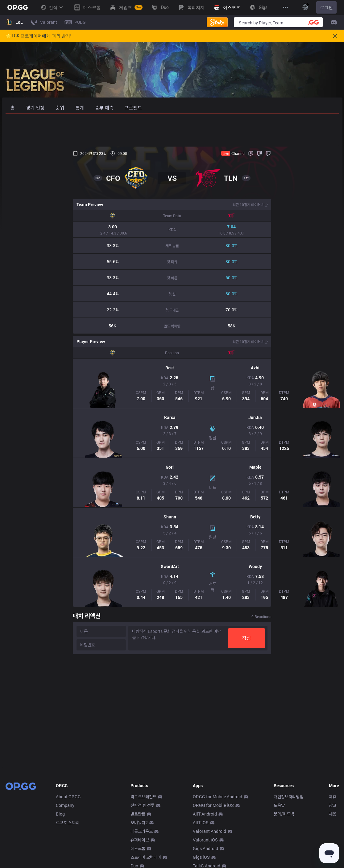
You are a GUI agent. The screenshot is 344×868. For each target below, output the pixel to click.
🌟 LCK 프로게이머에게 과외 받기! (39, 36)
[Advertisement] (172, 130)
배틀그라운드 (142, 831)
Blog (60, 814)
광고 (333, 805)
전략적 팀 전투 (143, 805)
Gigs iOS (201, 857)
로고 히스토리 (67, 822)
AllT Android (205, 814)
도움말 (279, 805)
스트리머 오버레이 (146, 857)
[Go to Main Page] (18, 7)
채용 (333, 814)
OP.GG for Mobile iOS (213, 805)
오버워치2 (139, 822)
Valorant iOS (205, 840)
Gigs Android (205, 848)
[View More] (285, 7)
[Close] (335, 36)
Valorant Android (209, 831)
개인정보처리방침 (288, 797)
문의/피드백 (284, 814)
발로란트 (138, 814)
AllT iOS (201, 822)
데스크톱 (138, 848)
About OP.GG (68, 797)
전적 (52, 7)
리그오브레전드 (143, 797)
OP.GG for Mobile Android (218, 797)
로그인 (326, 7)
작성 (314, 638)
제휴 (333, 797)
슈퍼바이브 (140, 840)
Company (65, 805)
